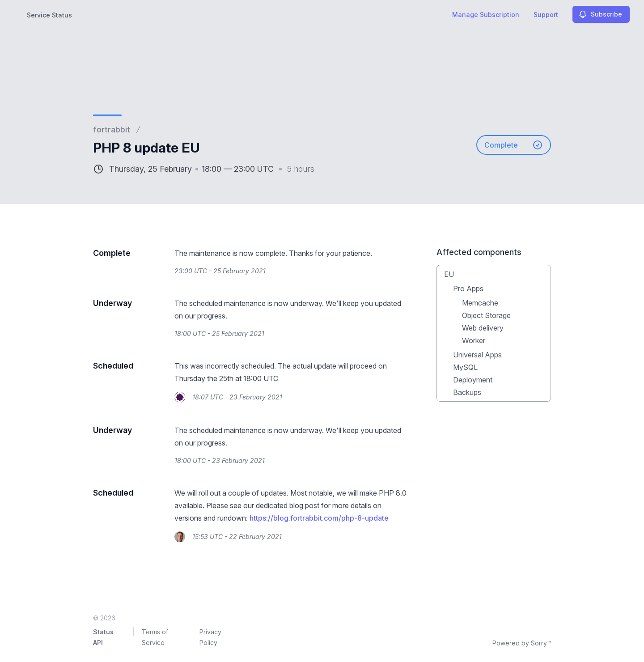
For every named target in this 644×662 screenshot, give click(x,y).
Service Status (49, 15)
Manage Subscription (486, 15)
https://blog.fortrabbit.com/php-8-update (319, 518)
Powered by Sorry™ (522, 643)
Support (546, 15)
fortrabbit (112, 129)
